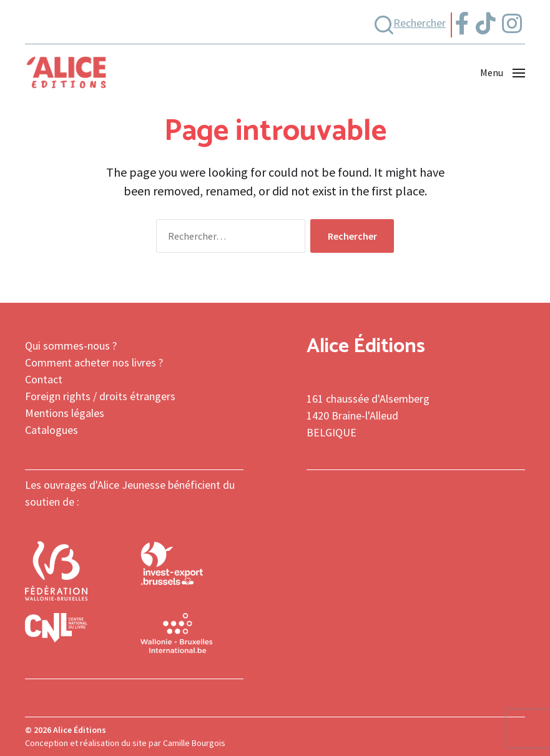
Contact (44, 379)
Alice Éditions (80, 730)
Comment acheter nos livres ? (94, 362)
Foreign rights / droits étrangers (100, 396)
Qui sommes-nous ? (71, 346)
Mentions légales (65, 413)
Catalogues (52, 430)
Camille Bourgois (194, 743)
